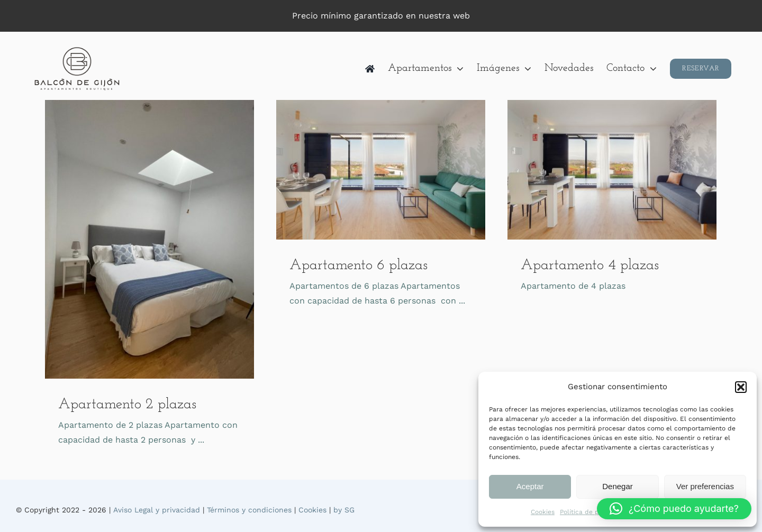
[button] (741, 387)
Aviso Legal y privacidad (157, 510)
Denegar (618, 486)
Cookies (543, 512)
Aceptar (530, 486)
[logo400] (78, 49)
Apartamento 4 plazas (590, 265)
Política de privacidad (594, 512)
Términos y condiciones (249, 510)
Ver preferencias (705, 486)
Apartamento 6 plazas (359, 265)
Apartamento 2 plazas (127, 405)
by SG (344, 510)
